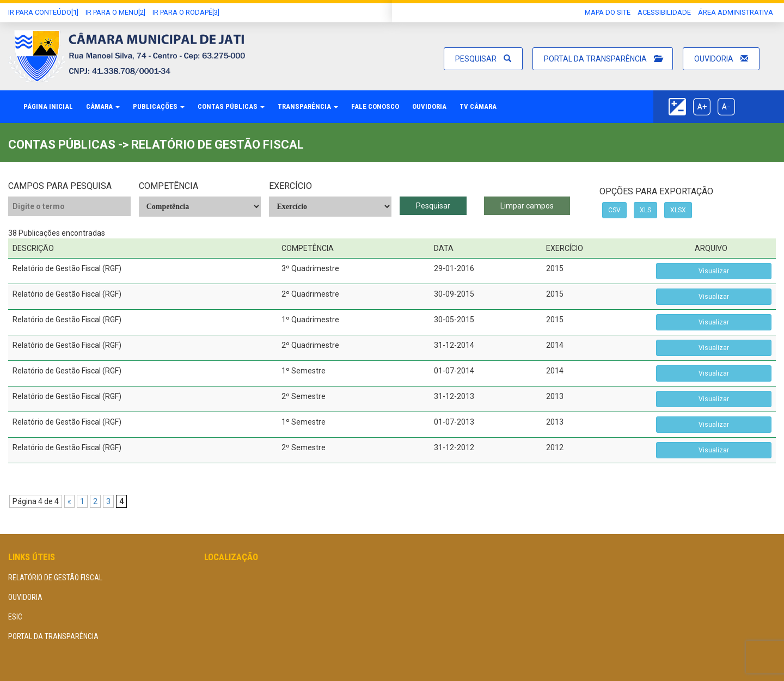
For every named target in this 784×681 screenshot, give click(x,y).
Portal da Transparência (603, 59)
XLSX (678, 210)
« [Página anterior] (69, 501)
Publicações (159, 106)
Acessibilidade (664, 12)
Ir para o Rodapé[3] (186, 12)
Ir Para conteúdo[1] (43, 12)
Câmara (103, 106)
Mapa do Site (608, 12)
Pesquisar (483, 59)
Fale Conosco (375, 106)
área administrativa (736, 12)
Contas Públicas (231, 106)
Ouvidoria (721, 59)
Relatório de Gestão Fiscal (55, 578)
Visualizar (714, 271)
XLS (645, 210)
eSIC (15, 617)
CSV (614, 210)
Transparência (308, 106)
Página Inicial (48, 106)
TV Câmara (478, 106)
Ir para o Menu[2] (115, 12)
